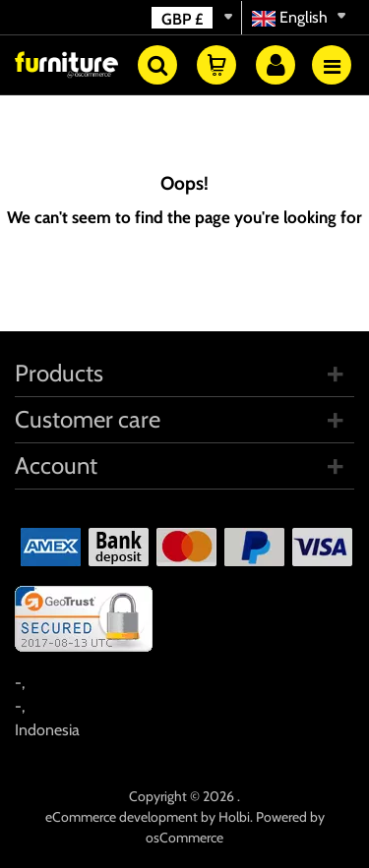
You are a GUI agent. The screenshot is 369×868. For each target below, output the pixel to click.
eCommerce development (122, 817)
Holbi (234, 817)
